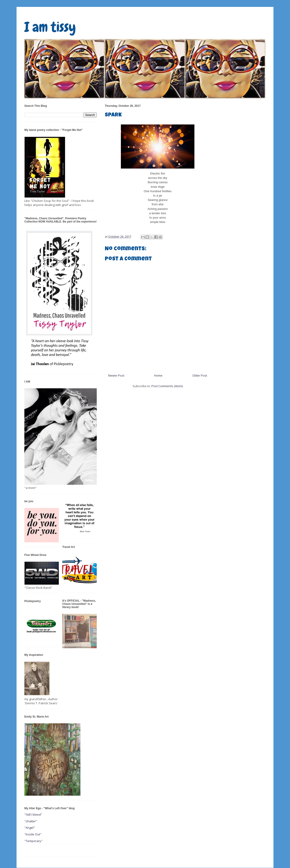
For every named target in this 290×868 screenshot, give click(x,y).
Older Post (200, 375)
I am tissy (50, 27)
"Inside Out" (33, 834)
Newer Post (116, 375)
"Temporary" (33, 841)
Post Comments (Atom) (167, 386)
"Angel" (30, 828)
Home (158, 375)
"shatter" (31, 821)
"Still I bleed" (33, 814)
